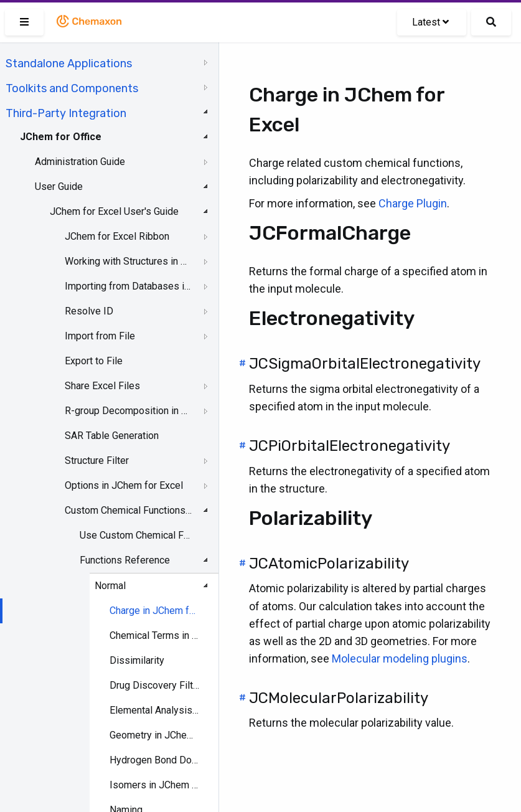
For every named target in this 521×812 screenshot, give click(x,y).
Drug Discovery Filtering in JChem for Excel (155, 685)
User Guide (59, 186)
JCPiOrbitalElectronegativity (350, 446)
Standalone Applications (69, 64)
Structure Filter (97, 460)
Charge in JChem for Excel (155, 611)
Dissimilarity (137, 660)
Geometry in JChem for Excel (155, 735)
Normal (110, 586)
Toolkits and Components (72, 88)
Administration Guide (80, 162)
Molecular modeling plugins (400, 659)
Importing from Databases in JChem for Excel (128, 286)
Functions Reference (125, 560)
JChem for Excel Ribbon (117, 236)
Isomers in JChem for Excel (155, 785)
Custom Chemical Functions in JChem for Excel (128, 510)
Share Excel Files (102, 386)
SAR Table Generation (112, 436)
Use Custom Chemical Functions (137, 535)
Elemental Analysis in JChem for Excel (155, 710)
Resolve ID (89, 311)
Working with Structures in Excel (128, 261)
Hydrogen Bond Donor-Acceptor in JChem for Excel (155, 760)
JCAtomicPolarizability (329, 564)
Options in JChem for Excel (124, 485)
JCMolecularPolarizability (339, 698)
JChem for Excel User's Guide (114, 211)
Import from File (100, 336)
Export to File (94, 361)
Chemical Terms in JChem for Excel (155, 635)
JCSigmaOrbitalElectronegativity (365, 364)
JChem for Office (61, 137)
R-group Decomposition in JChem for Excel (128, 411)
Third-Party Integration (66, 113)
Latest (430, 22)
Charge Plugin (413, 203)
